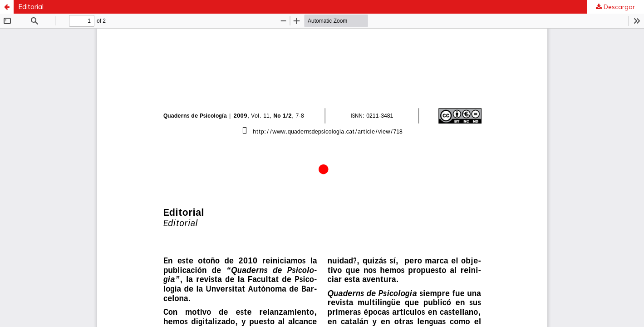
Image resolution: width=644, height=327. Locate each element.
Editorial (31, 7)
